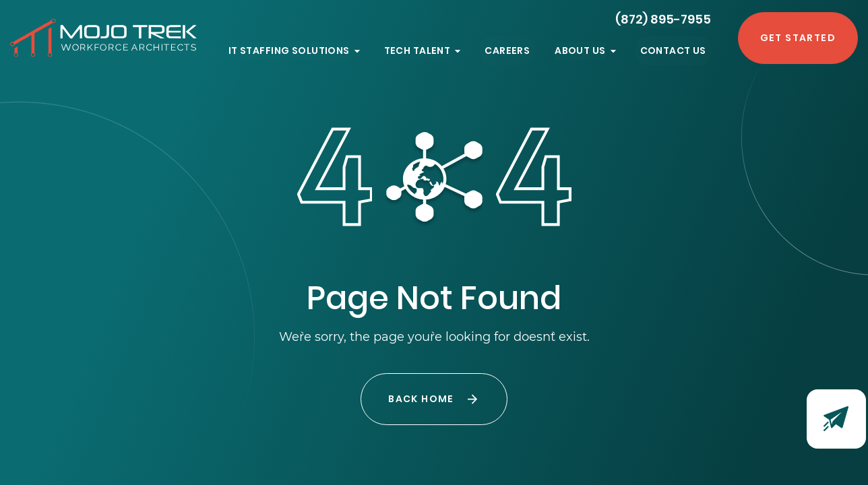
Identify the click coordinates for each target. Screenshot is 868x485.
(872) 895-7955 (663, 19)
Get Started (798, 38)
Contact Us (673, 51)
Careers (507, 51)
